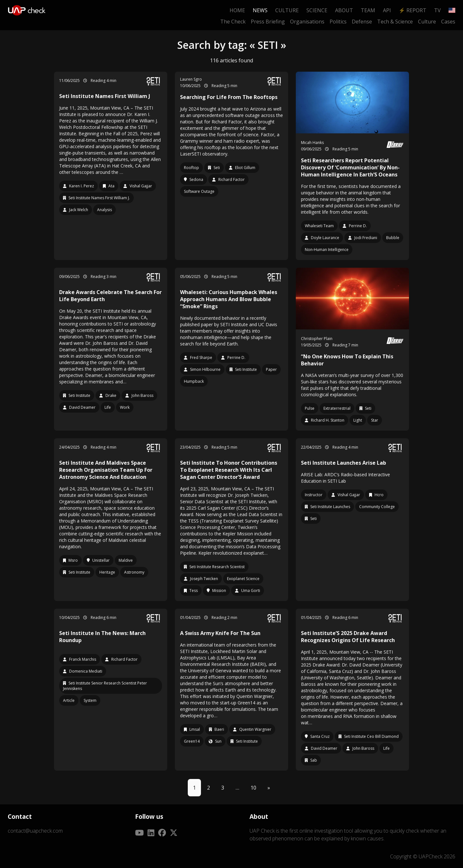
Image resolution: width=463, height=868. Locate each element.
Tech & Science (395, 22)
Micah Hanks (312, 143)
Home (237, 10)
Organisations (307, 22)
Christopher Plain (317, 339)
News (260, 10)
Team (368, 10)
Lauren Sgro (191, 79)
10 (253, 788)
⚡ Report (413, 10)
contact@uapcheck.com (35, 831)
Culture (287, 10)
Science (317, 10)
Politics (338, 22)
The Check (233, 22)
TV (437, 10)
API (387, 10)
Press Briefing (268, 22)
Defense (362, 22)
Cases (448, 22)
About (344, 10)
